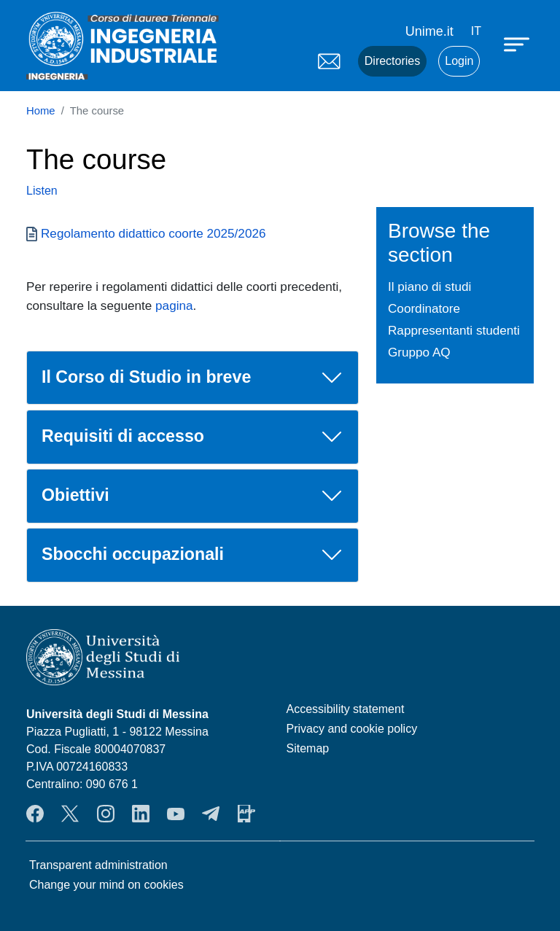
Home (41, 111)
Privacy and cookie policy (352, 729)
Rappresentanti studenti (454, 330)
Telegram (211, 814)
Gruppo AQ (419, 352)
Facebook (35, 814)
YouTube (176, 814)
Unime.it (429, 31)
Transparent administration (98, 865)
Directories (392, 61)
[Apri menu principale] (518, 44)
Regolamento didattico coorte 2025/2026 (153, 233)
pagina (174, 305)
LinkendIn (141, 814)
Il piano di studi (429, 287)
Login (459, 61)
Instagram (106, 814)
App (246, 814)
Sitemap (308, 748)
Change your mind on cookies (106, 885)
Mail (329, 61)
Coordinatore (424, 308)
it (476, 31)
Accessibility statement (346, 709)
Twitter (70, 814)
